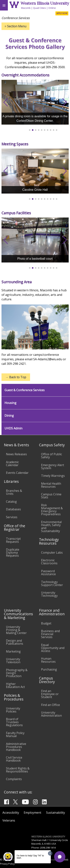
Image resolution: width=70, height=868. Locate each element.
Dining (9, 416)
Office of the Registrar (15, 528)
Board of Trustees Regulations (14, 722)
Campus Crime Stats (51, 496)
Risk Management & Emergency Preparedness (52, 510)
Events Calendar (17, 473)
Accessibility (11, 813)
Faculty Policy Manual (15, 734)
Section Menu (15, 26)
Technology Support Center (52, 583)
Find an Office (50, 705)
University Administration (51, 714)
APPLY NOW (62, 13)
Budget (46, 623)
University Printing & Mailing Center (16, 630)
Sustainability (56, 813)
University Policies (13, 710)
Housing (10, 403)
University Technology (49, 594)
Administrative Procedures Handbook (16, 747)
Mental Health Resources (51, 485)
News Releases (16, 454)
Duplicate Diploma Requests (13, 552)
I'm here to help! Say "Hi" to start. (30, 857)
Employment (32, 813)
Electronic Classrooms (49, 562)
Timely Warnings (53, 476)
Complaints (14, 779)
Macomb (26, 8)
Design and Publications (15, 642)
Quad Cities (39, 8)
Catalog (11, 502)
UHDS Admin (13, 428)
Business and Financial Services (50, 634)
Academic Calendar (12, 464)
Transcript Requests (13, 540)
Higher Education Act (15, 685)
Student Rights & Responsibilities (18, 770)
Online (52, 8)
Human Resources (48, 660)
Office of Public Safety (52, 456)
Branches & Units (14, 492)
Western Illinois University (45, 3)
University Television (13, 661)
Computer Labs (52, 552)
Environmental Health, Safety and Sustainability (51, 526)
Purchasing (49, 669)
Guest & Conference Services (25, 390)
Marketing (13, 651)
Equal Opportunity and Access (53, 648)
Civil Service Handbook (14, 759)
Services (12, 517)
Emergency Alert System (53, 467)
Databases (13, 509)
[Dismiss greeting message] (50, 853)
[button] (60, 857)
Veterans (9, 820)
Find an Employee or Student (50, 694)
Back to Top (16, 377)
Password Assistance (48, 573)
